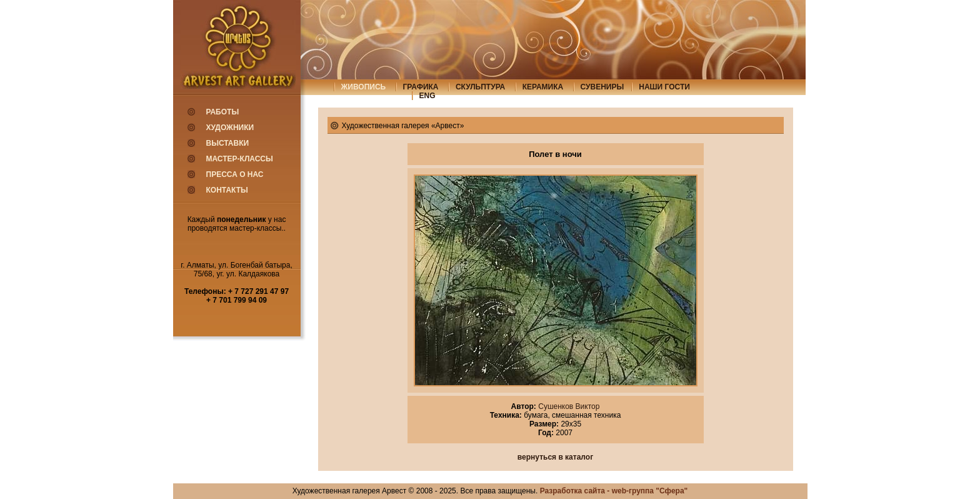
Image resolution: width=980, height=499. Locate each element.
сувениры (602, 87)
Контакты (227, 190)
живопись (364, 87)
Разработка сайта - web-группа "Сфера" (614, 491)
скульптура (480, 87)
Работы (223, 112)
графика (421, 87)
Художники (230, 128)
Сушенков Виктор (568, 406)
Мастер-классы (240, 159)
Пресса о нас (235, 174)
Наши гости (664, 87)
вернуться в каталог (555, 457)
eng (427, 96)
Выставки (228, 143)
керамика (543, 87)
